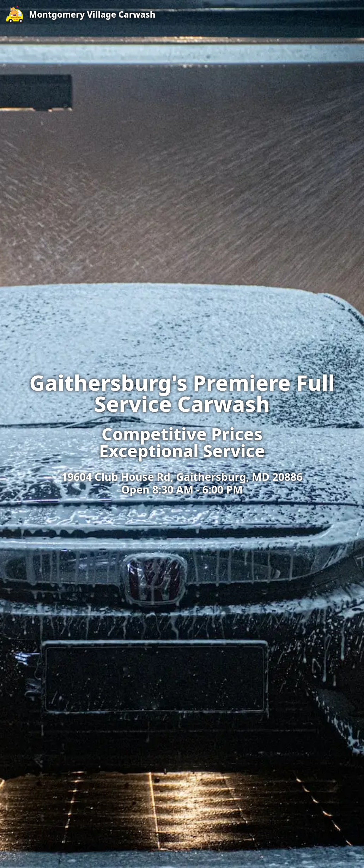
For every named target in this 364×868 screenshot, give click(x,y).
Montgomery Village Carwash (92, 14)
